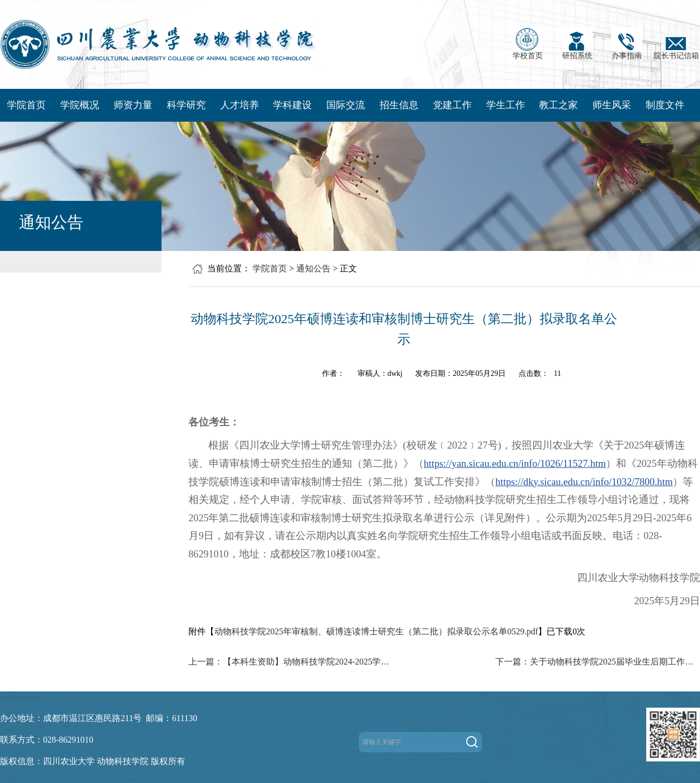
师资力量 (133, 105)
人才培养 (240, 105)
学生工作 (506, 105)
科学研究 (186, 105)
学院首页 (26, 105)
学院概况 (80, 105)
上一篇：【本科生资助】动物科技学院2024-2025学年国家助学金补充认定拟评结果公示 (291, 662)
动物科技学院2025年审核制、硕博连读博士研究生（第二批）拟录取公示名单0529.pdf (376, 631)
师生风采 (612, 105)
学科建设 (292, 105)
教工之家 (558, 105)
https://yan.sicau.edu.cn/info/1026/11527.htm (515, 463)
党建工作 (452, 105)
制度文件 (665, 105)
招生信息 (399, 105)
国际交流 (346, 105)
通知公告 (313, 268)
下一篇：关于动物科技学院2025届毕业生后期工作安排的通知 (598, 662)
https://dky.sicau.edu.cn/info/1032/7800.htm (584, 482)
